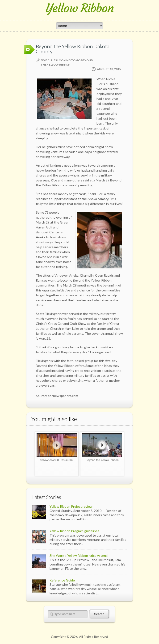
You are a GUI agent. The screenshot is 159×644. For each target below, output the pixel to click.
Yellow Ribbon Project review (71, 506)
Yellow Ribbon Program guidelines (74, 531)
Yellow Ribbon (80, 8)
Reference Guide (62, 580)
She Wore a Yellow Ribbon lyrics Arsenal (79, 556)
